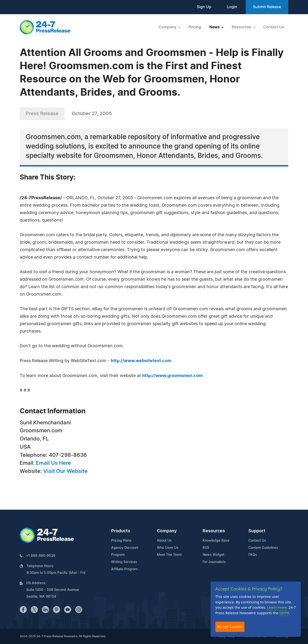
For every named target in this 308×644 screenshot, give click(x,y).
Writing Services (124, 562)
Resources (214, 531)
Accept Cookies (230, 627)
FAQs (253, 555)
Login (232, 7)
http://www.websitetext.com (141, 361)
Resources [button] (242, 27)
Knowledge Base (216, 541)
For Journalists (214, 562)
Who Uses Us (168, 548)
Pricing (195, 27)
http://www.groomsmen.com (172, 376)
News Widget (213, 555)
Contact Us (274, 27)
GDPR (284, 613)
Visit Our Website (65, 471)
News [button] (215, 27)
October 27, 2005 (92, 114)
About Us (164, 541)
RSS (206, 548)
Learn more (277, 607)
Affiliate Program (124, 569)
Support (257, 531)
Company (167, 531)
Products (121, 531)
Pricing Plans (121, 541)
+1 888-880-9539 (41, 556)
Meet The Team (169, 555)
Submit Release (267, 7)
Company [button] (168, 27)
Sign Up (204, 7)
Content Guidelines (263, 548)
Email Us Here (53, 463)
